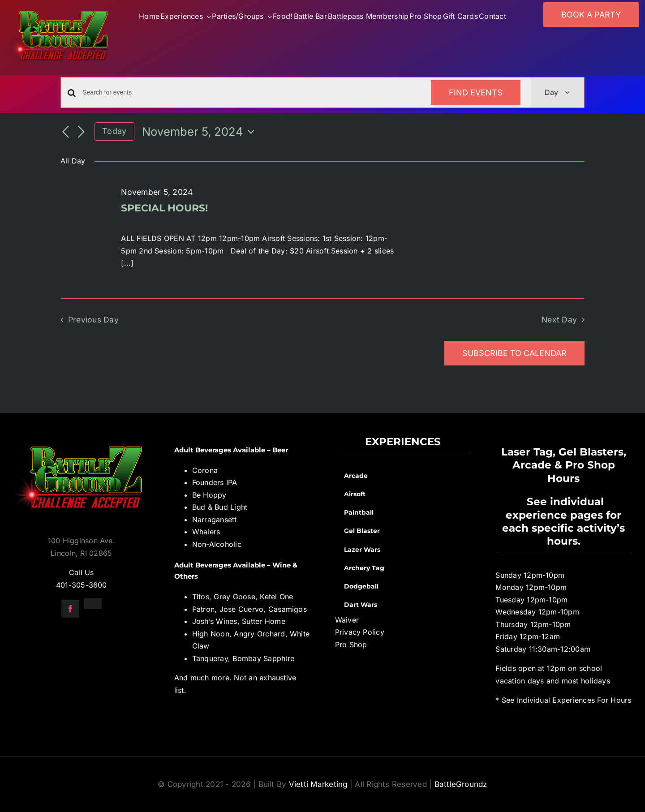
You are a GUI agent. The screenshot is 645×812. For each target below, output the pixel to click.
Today (114, 131)
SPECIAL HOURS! (164, 208)
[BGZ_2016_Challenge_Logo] (82, 439)
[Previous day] (66, 132)
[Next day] (81, 132)
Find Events (476, 92)
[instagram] (93, 604)
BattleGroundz (461, 784)
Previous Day (93, 320)
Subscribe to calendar (514, 353)
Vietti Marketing (318, 784)
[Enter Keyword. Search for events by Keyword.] (251, 92)
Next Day (559, 320)
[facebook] (70, 609)
